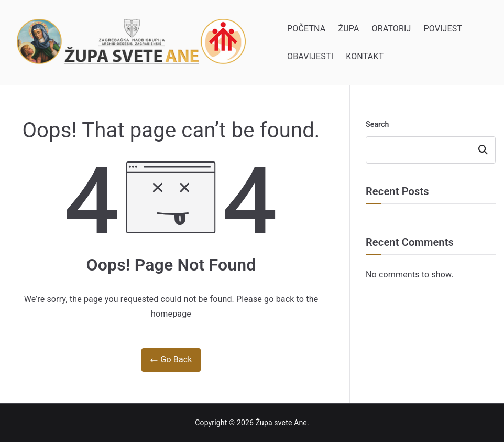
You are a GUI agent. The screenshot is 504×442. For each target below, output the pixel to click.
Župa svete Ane (281, 423)
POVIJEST (443, 29)
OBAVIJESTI (310, 56)
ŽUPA (348, 29)
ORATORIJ (392, 29)
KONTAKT (365, 56)
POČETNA (306, 29)
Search (377, 124)
